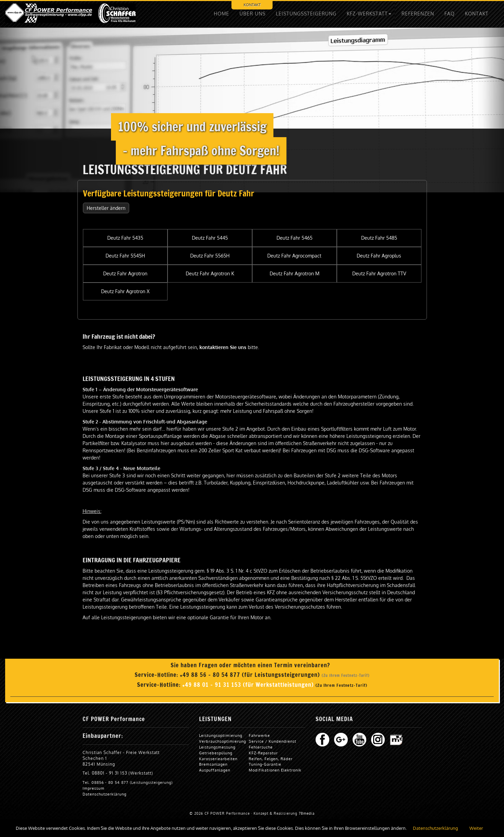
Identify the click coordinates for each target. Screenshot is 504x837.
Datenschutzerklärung (105, 794)
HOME (222, 14)
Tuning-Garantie (265, 764)
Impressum (94, 788)
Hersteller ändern (106, 208)
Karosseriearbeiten (218, 759)
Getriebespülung (216, 753)
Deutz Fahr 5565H (210, 256)
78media (307, 813)
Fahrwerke (259, 735)
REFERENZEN (418, 14)
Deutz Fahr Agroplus (379, 256)
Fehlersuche (261, 747)
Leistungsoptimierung (221, 735)
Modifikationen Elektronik (275, 770)
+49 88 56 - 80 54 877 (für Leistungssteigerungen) (251, 675)
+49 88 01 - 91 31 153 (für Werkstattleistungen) (249, 685)
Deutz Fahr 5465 (294, 238)
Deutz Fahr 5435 (125, 238)
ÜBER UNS (253, 14)
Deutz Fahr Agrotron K (210, 273)
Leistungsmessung (217, 747)
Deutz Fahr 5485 (379, 238)
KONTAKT (252, 5)
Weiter (476, 828)
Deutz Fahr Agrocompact (294, 256)
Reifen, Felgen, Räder (271, 759)
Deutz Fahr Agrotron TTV (379, 273)
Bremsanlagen (213, 764)
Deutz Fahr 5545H (125, 256)
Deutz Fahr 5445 (210, 238)
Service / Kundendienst (273, 741)
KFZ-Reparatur (263, 753)
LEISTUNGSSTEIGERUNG (306, 14)
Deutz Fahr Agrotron (125, 273)
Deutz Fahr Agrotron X (125, 291)
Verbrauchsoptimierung (223, 741)
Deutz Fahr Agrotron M (294, 273)
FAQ (450, 14)
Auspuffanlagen (215, 770)
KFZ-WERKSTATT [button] (369, 14)
